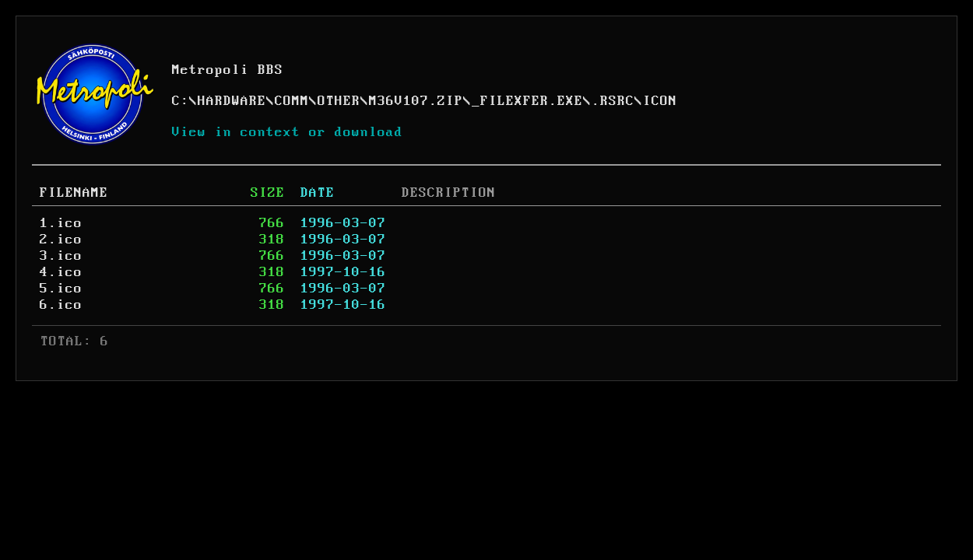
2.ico (61, 240)
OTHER (339, 101)
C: (181, 101)
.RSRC (613, 101)
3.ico (61, 256)
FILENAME (74, 193)
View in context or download (288, 132)
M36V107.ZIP (416, 101)
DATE (318, 193)
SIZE (268, 193)
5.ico (61, 289)
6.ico (61, 305)
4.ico (61, 272)
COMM (292, 101)
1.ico (61, 223)
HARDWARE (232, 101)
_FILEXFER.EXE (527, 101)
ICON (660, 101)
